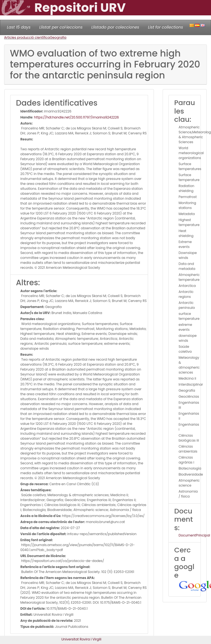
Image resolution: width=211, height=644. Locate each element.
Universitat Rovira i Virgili (81, 639)
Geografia (58, 37)
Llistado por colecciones (115, 27)
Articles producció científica (27, 37)
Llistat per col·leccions (61, 27)
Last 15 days (19, 27)
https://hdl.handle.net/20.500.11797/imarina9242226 (77, 117)
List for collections (165, 27)
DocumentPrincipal (194, 535)
